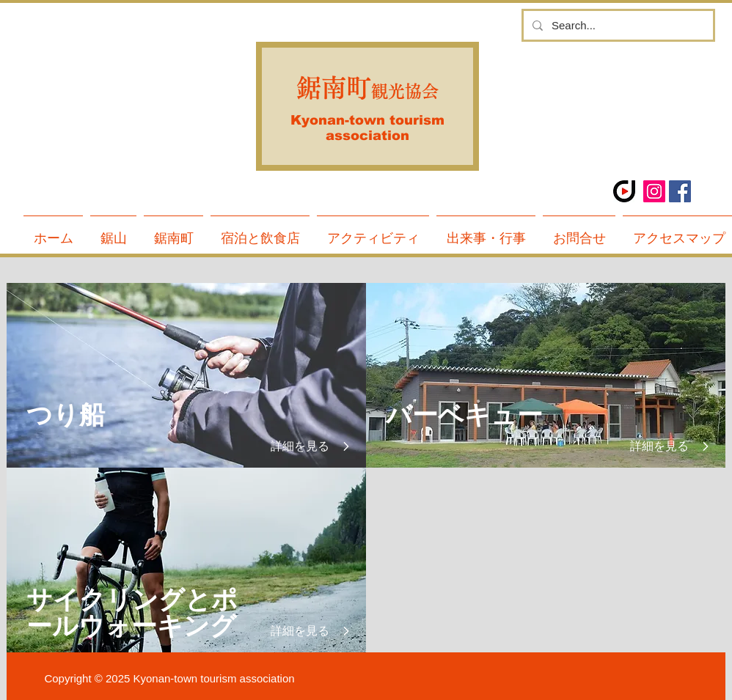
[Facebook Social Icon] (680, 191)
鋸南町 (334, 88)
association (367, 136)
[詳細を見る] (303, 446)
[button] (173, 232)
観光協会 (405, 91)
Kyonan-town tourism (367, 120)
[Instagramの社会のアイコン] (654, 191)
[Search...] (617, 25)
